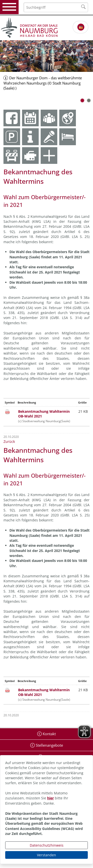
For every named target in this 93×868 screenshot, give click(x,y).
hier (50, 798)
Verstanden (46, 855)
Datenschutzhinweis (47, 845)
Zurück (9, 441)
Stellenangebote (49, 745)
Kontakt (49, 734)
